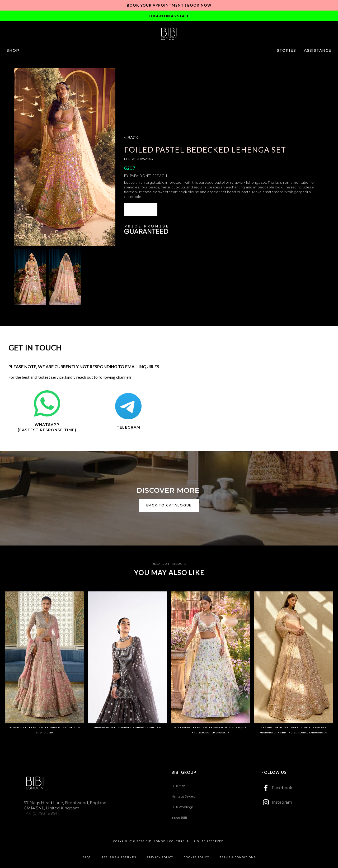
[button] (13, 50)
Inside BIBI (179, 817)
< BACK (131, 138)
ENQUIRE (141, 209)
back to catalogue (169, 505)
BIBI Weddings (182, 807)
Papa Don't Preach (149, 176)
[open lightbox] (65, 157)
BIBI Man (178, 786)
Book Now (199, 5)
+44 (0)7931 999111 (42, 813)
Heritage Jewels (183, 796)
